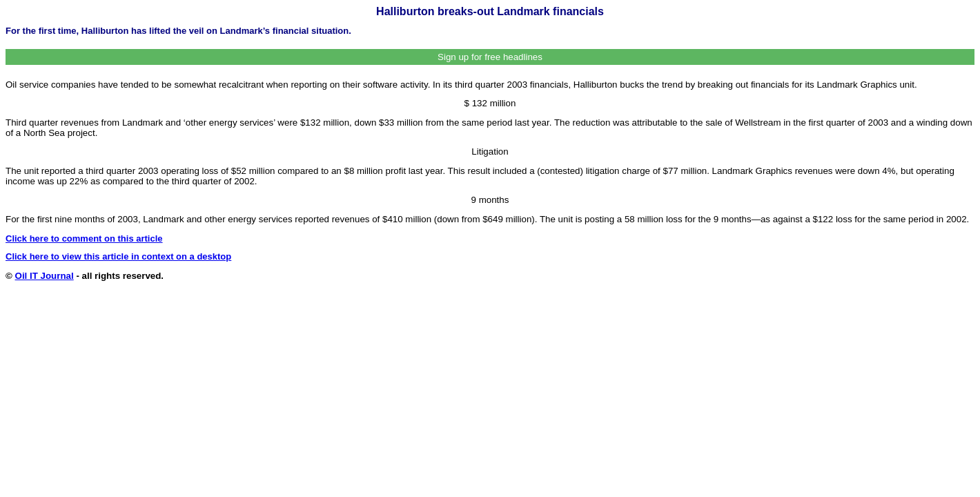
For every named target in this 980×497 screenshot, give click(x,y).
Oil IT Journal (45, 276)
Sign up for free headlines (490, 57)
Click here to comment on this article (84, 238)
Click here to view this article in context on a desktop (118, 256)
